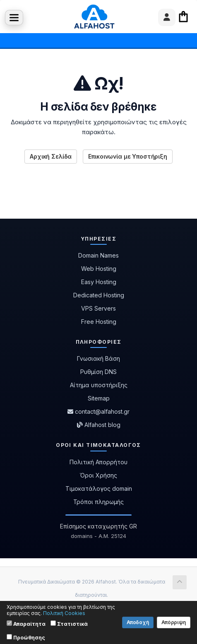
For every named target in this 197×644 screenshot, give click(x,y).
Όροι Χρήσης (98, 475)
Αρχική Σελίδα (51, 156)
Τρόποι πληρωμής (98, 502)
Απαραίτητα (26, 624)
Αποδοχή (138, 622)
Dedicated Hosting (99, 295)
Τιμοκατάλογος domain (99, 488)
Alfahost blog (99, 425)
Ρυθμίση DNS (98, 372)
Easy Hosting (99, 282)
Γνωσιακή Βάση (98, 358)
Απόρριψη (174, 622)
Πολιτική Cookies (64, 613)
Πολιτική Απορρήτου (98, 462)
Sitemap (99, 398)
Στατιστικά (69, 624)
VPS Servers (98, 308)
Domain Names (98, 255)
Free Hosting (99, 322)
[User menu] (167, 17)
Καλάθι (183, 17)
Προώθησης (26, 637)
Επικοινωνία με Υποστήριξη (128, 156)
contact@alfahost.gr (98, 411)
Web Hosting (99, 269)
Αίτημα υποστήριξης (99, 385)
